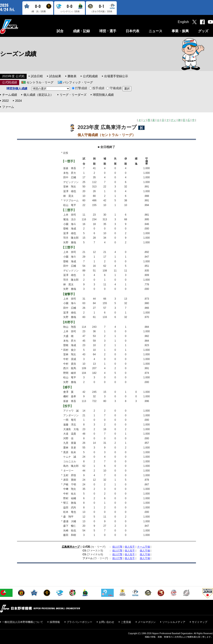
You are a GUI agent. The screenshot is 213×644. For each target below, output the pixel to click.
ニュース (155, 31)
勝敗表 (72, 76)
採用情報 (55, 622)
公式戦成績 (90, 76)
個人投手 (130, 547)
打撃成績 (79, 88)
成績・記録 (81, 31)
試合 (60, 31)
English (183, 22)
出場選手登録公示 (116, 76)
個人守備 (145, 551)
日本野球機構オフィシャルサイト (20, 27)
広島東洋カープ (71, 547)
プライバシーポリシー (79, 622)
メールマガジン (147, 622)
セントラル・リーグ (40, 82)
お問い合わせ (106, 622)
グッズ (203, 31)
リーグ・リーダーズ (73, 95)
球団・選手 (108, 31)
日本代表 (132, 31)
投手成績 (97, 88)
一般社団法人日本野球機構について (23, 622)
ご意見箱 (126, 622)
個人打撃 (117, 547)
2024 (18, 101)
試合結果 (55, 76)
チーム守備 (144, 547)
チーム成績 (10, 95)
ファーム (8, 107)
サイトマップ (200, 622)
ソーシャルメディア (174, 622)
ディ (173, 120)
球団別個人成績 (103, 95)
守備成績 (114, 88)
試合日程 (37, 76)
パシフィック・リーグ (78, 82)
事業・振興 (180, 31)
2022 (5, 101)
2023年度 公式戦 (13, 76)
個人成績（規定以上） (38, 95)
